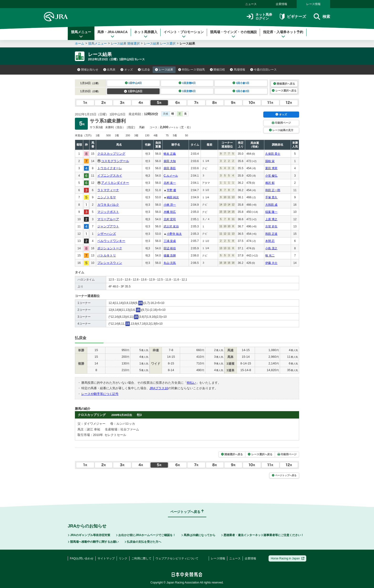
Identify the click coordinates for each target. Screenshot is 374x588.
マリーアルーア (108, 219)
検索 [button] (322, 17)
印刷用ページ (281, 123)
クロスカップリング (111, 154)
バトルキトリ (107, 255)
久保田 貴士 (273, 154)
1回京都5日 (187, 91)
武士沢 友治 (171, 226)
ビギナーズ (293, 17)
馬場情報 (238, 70)
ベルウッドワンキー (111, 241)
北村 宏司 (170, 219)
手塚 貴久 (271, 197)
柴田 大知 (170, 161)
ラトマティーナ (108, 190)
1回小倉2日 (241, 91)
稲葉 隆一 (271, 212)
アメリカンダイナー (115, 183)
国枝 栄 (270, 161)
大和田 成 (271, 205)
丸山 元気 (170, 263)
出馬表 (109, 70)
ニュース (251, 4)
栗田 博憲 (271, 168)
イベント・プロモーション (184, 34)
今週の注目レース (264, 70)
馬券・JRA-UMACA (112, 34)
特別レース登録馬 (192, 70)
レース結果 (164, 70)
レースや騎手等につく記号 (100, 394)
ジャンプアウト (108, 226)
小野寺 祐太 (174, 234)
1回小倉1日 (241, 83)
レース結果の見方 (281, 130)
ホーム (80, 43)
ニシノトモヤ (107, 197)
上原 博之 (271, 219)
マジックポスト (108, 212)
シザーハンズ (107, 234)
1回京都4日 (187, 83)
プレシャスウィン (110, 263)
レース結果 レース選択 (160, 43)
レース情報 (313, 4)
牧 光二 (270, 256)
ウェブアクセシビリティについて (177, 558)
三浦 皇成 (170, 241)
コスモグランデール (115, 161)
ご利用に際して (141, 558)
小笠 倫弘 (271, 176)
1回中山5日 (133, 91)
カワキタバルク (108, 205)
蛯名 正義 (170, 154)
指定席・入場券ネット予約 (283, 34)
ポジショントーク (110, 248)
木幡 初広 (170, 212)
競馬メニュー (81, 34)
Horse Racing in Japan (288, 558)
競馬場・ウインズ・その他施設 (234, 34)
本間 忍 (270, 241)
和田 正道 (271, 234)
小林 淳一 (170, 205)
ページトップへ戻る (284, 475)
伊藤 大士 (271, 263)
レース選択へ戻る (284, 91)
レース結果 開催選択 (125, 43)
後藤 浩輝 (170, 256)
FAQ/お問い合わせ (82, 558)
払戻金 (144, 70)
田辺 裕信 (170, 248)
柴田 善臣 (170, 168)
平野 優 (171, 190)
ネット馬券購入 (146, 34)
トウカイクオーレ (110, 168)
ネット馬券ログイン (259, 17)
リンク (123, 558)
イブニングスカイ (110, 176)
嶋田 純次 (173, 197)
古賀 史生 (271, 226)
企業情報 (281, 4)
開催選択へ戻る (284, 84)
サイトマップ (106, 558)
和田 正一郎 (273, 190)
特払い (191, 383)
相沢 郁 (270, 183)
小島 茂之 (271, 248)
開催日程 (218, 70)
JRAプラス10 (159, 388)
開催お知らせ (88, 70)
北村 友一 (170, 183)
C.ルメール (171, 176)
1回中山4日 (133, 83)
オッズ (127, 70)
